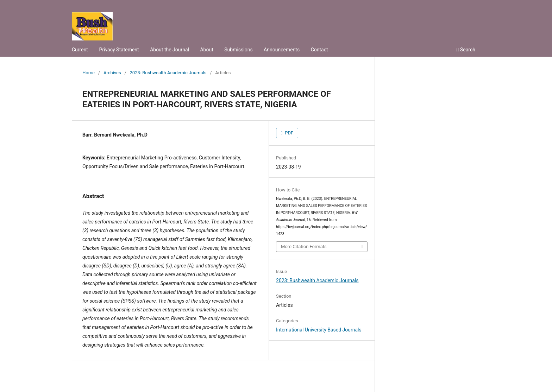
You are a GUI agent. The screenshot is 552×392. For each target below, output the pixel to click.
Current (80, 50)
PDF (288, 133)
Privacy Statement (119, 50)
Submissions (238, 50)
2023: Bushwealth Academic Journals (168, 73)
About (206, 50)
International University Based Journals (319, 330)
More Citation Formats (304, 246)
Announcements (282, 50)
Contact (319, 50)
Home (89, 73)
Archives (112, 73)
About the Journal (170, 50)
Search (466, 50)
